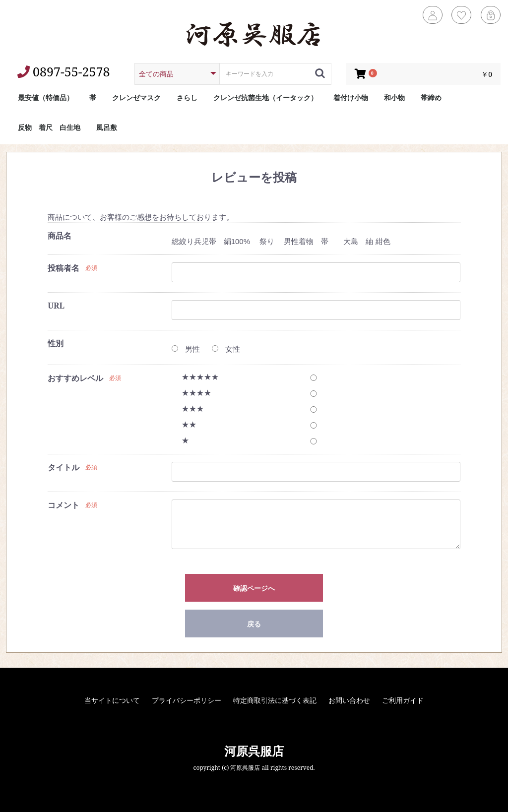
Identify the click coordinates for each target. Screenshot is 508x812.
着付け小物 (351, 97)
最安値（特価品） (46, 97)
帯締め (431, 97)
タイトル (63, 467)
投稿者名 (63, 268)
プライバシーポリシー (187, 700)
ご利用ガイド (403, 700)
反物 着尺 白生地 (49, 127)
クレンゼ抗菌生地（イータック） (265, 97)
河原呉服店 (254, 751)
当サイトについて (112, 700)
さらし (187, 97)
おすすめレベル (75, 378)
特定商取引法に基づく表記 (275, 700)
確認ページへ (254, 588)
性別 (56, 343)
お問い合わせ (349, 700)
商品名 (60, 236)
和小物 (394, 97)
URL (56, 306)
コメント (63, 505)
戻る (254, 624)
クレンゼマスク (136, 97)
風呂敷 (107, 127)
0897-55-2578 (64, 71)
